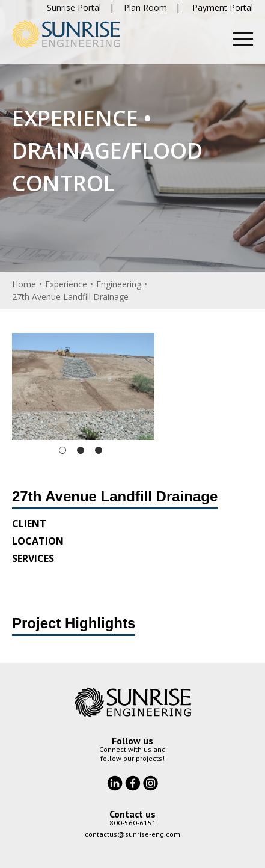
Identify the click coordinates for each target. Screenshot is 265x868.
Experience (66, 284)
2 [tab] (81, 450)
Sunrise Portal (74, 8)
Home (24, 284)
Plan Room (145, 8)
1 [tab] (62, 450)
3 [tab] (99, 450)
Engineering (119, 284)
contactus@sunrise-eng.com (132, 834)
